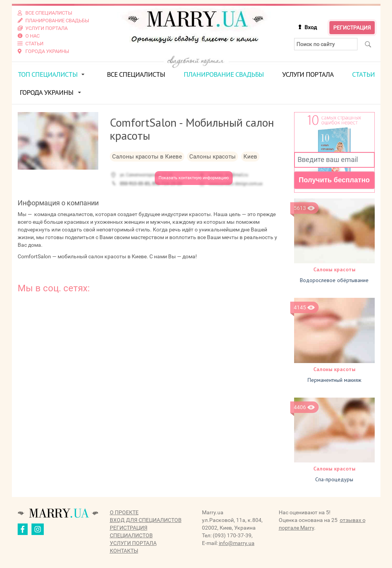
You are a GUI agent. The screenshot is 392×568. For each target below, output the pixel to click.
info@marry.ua (237, 543)
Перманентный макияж (334, 380)
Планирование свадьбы (224, 74)
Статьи (363, 74)
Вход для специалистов (146, 520)
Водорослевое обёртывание (334, 280)
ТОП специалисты (48, 74)
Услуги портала (308, 74)
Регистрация (352, 28)
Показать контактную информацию (194, 178)
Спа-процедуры (334, 479)
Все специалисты (136, 74)
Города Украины (46, 92)
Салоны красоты (334, 269)
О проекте (124, 512)
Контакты (124, 551)
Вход (311, 27)
